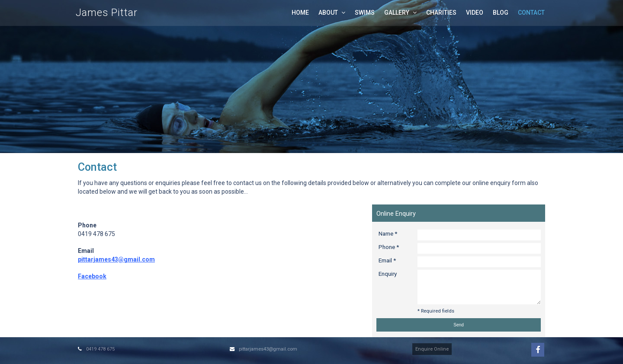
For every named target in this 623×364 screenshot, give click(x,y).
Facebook (92, 276)
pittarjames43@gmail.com (268, 349)
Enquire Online (432, 349)
